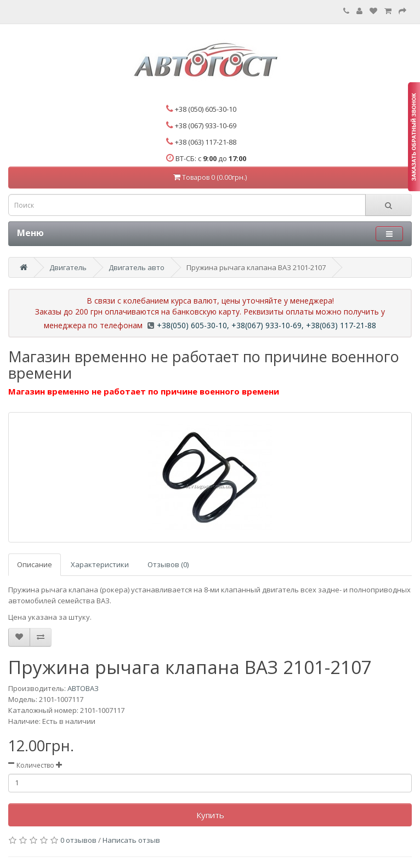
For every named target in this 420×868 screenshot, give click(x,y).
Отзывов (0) (168, 564)
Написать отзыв (131, 840)
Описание (35, 564)
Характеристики (100, 564)
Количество (35, 765)
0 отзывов (78, 840)
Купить (210, 815)
